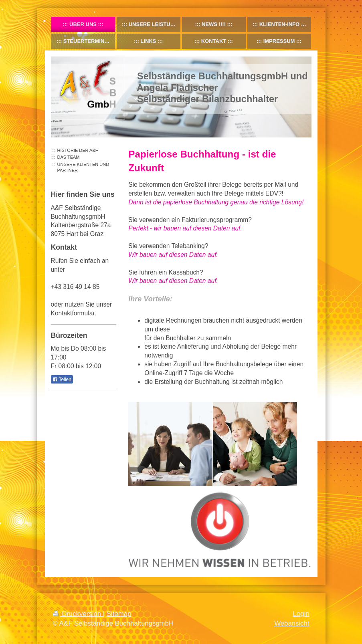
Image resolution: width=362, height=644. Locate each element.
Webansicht (292, 623)
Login (301, 614)
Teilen (62, 380)
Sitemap (119, 614)
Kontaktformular (73, 313)
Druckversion (78, 614)
